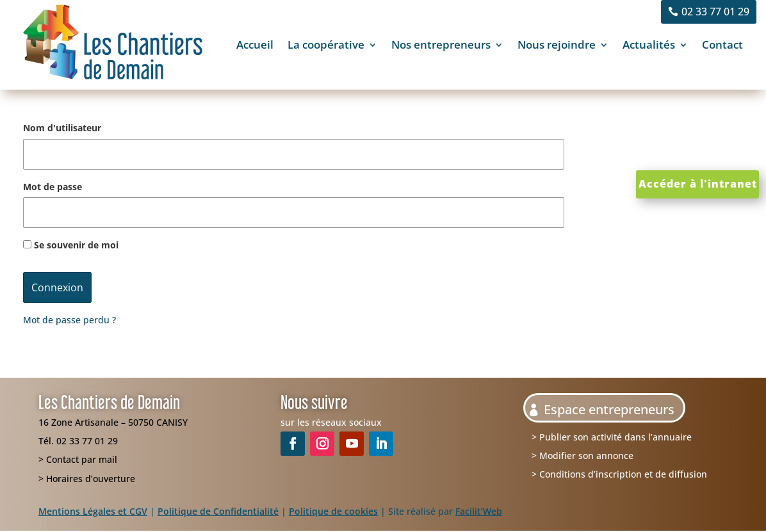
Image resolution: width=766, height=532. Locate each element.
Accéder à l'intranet (698, 184)
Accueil (255, 44)
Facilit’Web (479, 511)
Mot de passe (53, 187)
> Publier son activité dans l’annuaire (612, 437)
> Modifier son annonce (583, 455)
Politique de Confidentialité (218, 511)
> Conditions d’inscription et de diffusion (619, 474)
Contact (722, 44)
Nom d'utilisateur (62, 128)
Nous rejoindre (557, 44)
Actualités (649, 44)
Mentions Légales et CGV (93, 511)
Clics (657, 136)
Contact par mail (82, 459)
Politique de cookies (333, 511)
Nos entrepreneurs (441, 44)
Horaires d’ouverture (91, 479)
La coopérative (326, 44)
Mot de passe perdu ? (69, 320)
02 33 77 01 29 (715, 12)
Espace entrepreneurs (609, 409)
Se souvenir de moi (71, 245)
